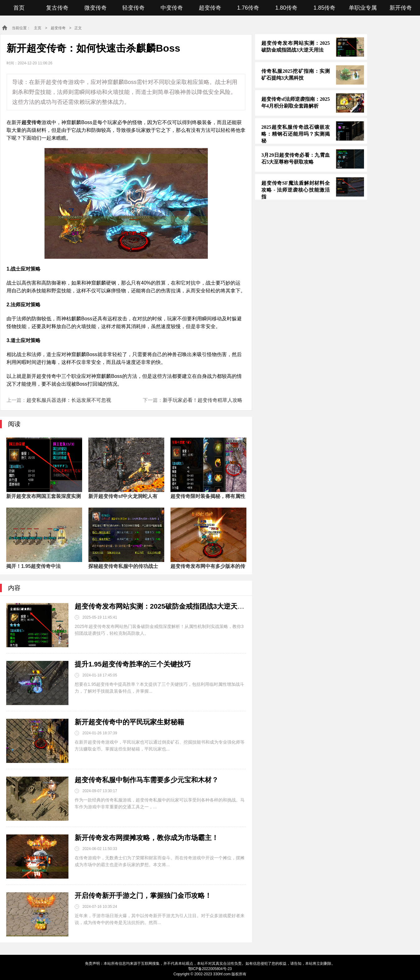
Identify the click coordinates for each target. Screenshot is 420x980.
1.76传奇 (248, 8)
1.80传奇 (286, 8)
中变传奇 (172, 8)
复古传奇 (57, 8)
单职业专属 (363, 8)
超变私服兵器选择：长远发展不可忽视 (69, 400)
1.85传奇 (324, 8)
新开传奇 (401, 8)
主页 (38, 28)
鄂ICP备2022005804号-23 (210, 969)
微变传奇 (96, 8)
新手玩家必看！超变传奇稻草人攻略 (203, 400)
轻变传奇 (133, 8)
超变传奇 (210, 8)
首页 (19, 8)
